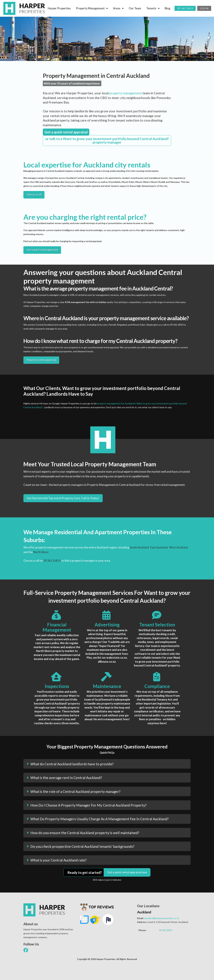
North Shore (41, 552)
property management (126, 93)
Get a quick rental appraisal (42, 250)
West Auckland (178, 547)
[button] (107, 764)
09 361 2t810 (52, 561)
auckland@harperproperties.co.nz (162, 918)
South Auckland (139, 547)
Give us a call (34, 194)
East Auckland (159, 547)
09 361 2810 (166, 930)
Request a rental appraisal (41, 360)
